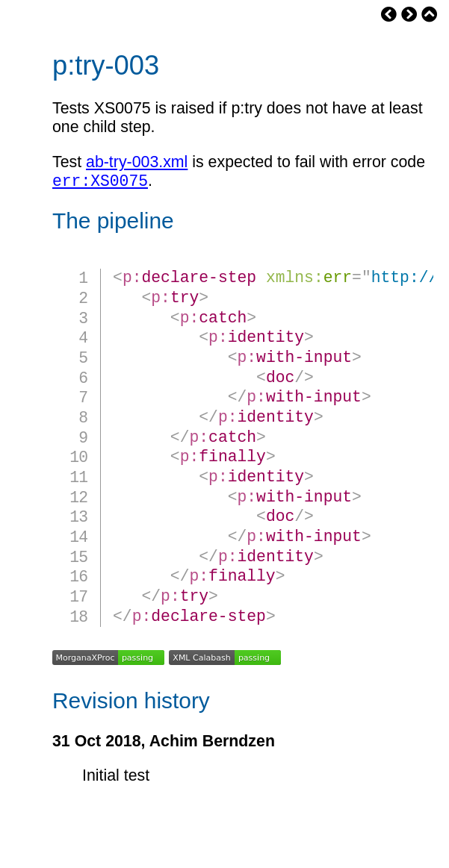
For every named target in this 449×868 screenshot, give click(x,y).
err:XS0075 (100, 182)
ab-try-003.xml (137, 162)
